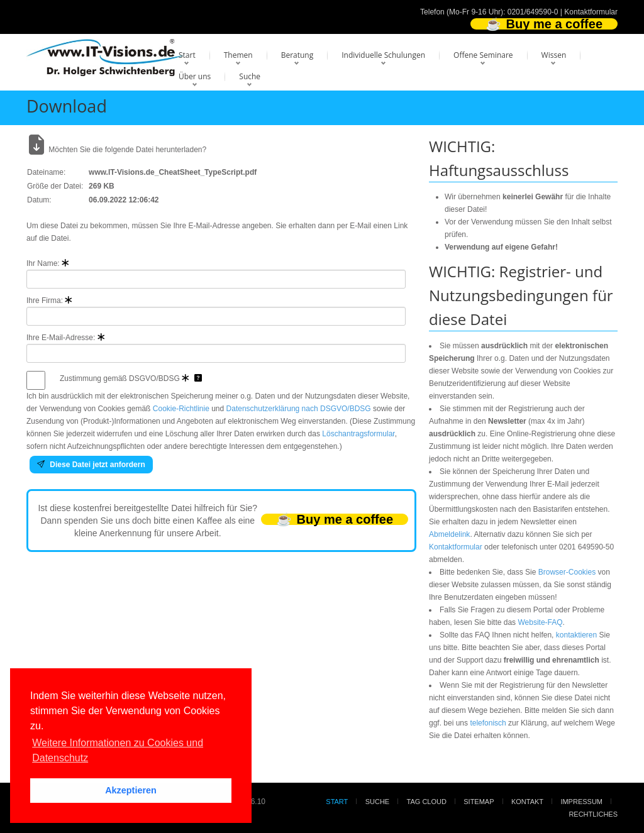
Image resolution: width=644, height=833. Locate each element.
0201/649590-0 (533, 12)
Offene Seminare (483, 55)
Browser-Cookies (567, 572)
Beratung (297, 55)
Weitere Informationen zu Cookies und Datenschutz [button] (118, 750)
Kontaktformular (591, 12)
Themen (238, 55)
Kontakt (527, 802)
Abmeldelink (449, 534)
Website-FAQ (540, 622)
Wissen (554, 55)
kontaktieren (576, 635)
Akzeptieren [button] (131, 790)
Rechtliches (593, 814)
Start (187, 55)
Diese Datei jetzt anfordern (91, 465)
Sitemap (479, 802)
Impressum (581, 802)
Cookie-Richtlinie (181, 409)
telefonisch (488, 723)
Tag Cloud (427, 802)
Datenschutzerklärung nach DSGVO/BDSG (299, 409)
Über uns (195, 76)
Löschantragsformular (358, 434)
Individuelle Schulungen (383, 55)
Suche (250, 76)
